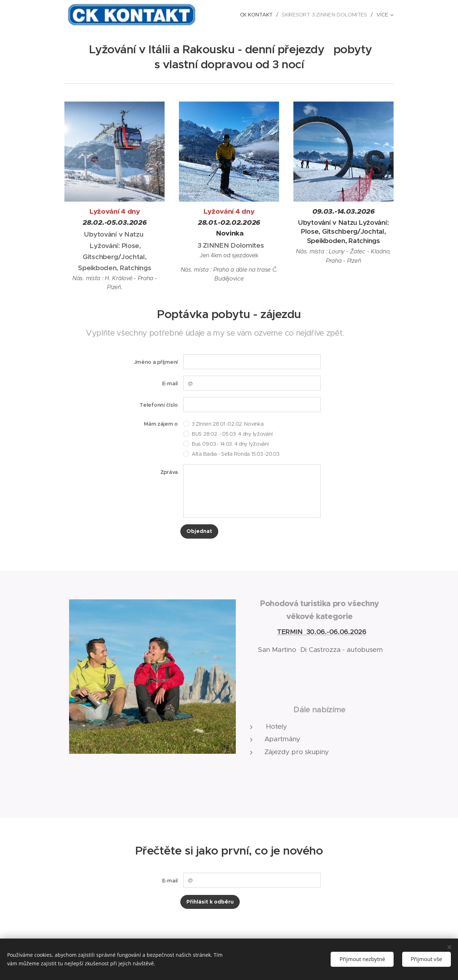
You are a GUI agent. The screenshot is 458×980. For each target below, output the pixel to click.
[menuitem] (259, 15)
